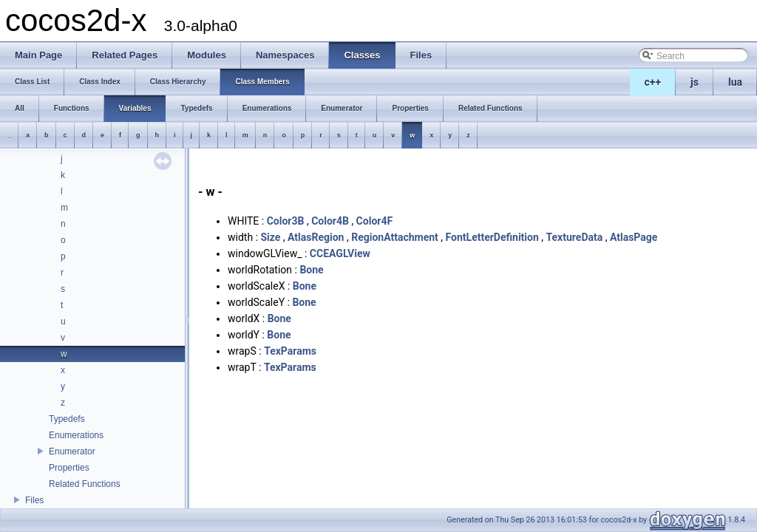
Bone (311, 270)
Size (270, 237)
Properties (69, 468)
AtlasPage (634, 237)
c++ (653, 82)
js (695, 82)
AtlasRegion (316, 237)
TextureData (575, 237)
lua (735, 82)
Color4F (375, 221)
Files (34, 500)
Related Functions (85, 484)
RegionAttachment (395, 237)
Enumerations (76, 435)
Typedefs (67, 419)
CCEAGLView (340, 253)
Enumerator (72, 451)
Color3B (286, 221)
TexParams (290, 351)
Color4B (330, 221)
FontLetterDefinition (492, 237)
